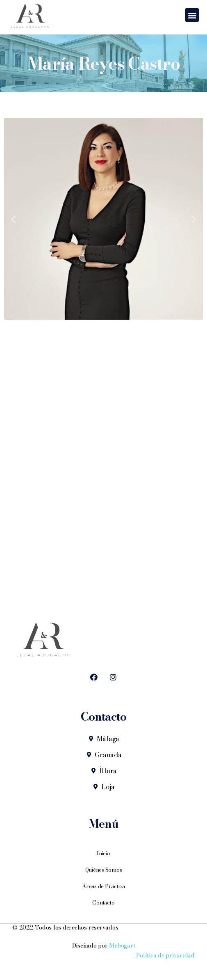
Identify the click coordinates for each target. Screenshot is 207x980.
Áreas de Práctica (103, 886)
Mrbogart (122, 946)
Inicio (103, 853)
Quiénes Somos (104, 870)
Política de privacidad (165, 955)
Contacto (103, 902)
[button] (192, 15)
